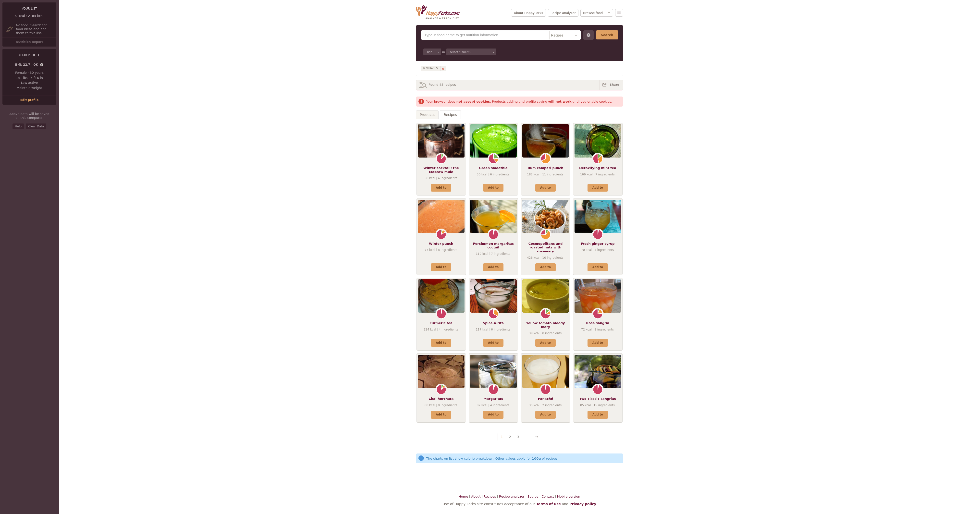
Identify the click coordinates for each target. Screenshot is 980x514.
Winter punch (441, 244)
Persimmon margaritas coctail (493, 246)
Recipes (450, 115)
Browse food (593, 13)
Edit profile (30, 100)
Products (427, 115)
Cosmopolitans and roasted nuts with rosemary (546, 247)
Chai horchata (441, 399)
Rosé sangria (598, 323)
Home (463, 496)
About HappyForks (528, 13)
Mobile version (569, 496)
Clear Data (36, 126)
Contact (548, 496)
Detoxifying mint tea (598, 168)
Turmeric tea (441, 323)
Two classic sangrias (598, 399)
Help (18, 126)
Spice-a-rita (493, 323)
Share (614, 85)
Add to (441, 188)
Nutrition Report (29, 42)
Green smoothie (493, 168)
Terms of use (549, 504)
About (476, 496)
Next (532, 437)
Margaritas (493, 399)
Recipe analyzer (563, 13)
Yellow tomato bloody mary (546, 325)
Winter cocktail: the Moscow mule (441, 170)
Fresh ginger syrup (598, 244)
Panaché (546, 399)
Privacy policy (583, 504)
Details (42, 65)
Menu (619, 13)
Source (533, 496)
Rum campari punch (546, 168)
